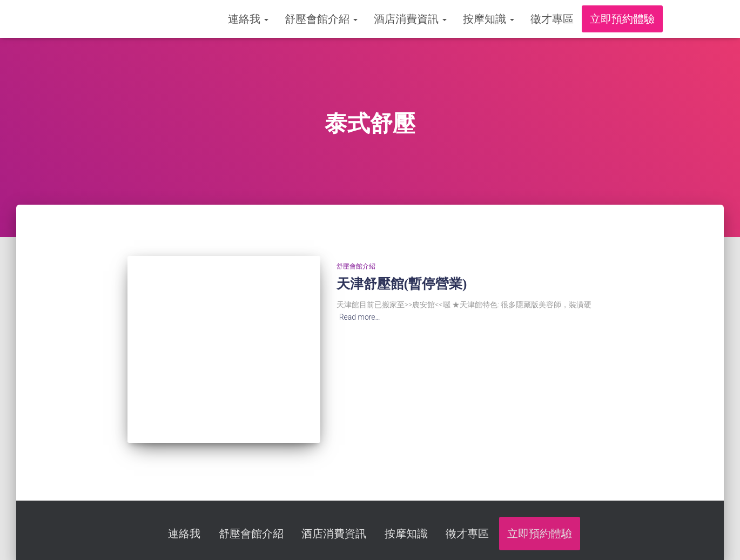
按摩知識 (489, 19)
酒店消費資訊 (410, 19)
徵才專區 (552, 19)
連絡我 (248, 19)
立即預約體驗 (622, 19)
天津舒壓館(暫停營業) (402, 284)
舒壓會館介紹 (321, 19)
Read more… (360, 317)
